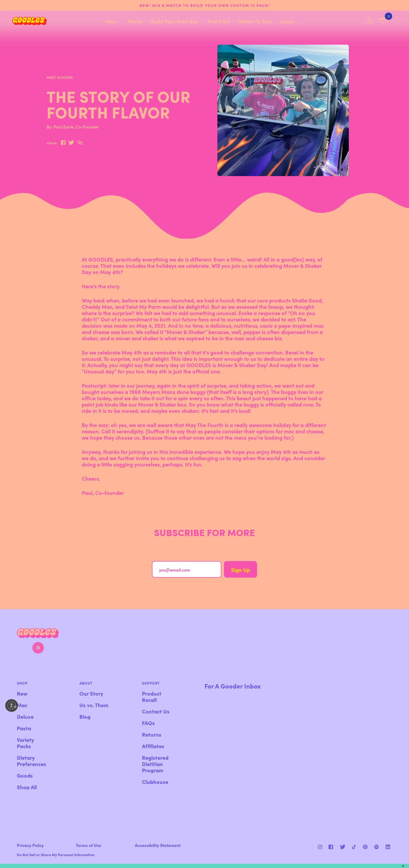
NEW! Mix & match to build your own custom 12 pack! (205, 5)
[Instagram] (320, 847)
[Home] (25, 21)
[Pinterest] (343, 847)
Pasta (135, 21)
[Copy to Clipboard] (80, 143)
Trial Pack (219, 21)
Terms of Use (88, 845)
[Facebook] (331, 847)
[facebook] (63, 143)
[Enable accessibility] (12, 705)
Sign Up (241, 569)
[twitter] (71, 143)
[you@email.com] (187, 569)
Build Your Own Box (175, 21)
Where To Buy (255, 21)
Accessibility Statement (158, 845)
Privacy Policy (30, 845)
